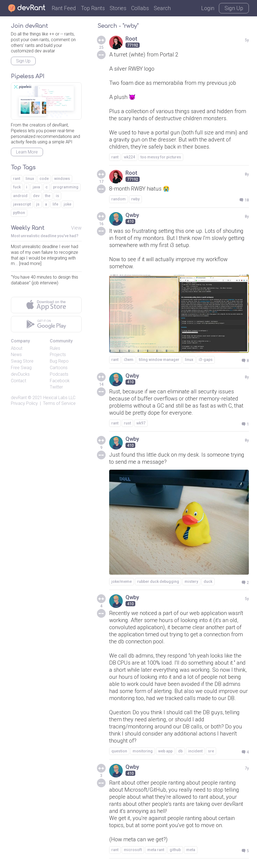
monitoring (143, 751)
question (119, 751)
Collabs (140, 8)
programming (66, 187)
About (17, 348)
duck (208, 581)
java (36, 187)
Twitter (56, 387)
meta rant (156, 850)
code (44, 179)
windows (62, 179)
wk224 (129, 157)
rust (127, 423)
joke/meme (122, 581)
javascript (22, 204)
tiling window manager (159, 360)
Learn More (27, 152)
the (48, 196)
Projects (58, 355)
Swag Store (22, 361)
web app (165, 751)
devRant (19, 398)
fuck (17, 187)
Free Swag (21, 368)
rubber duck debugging (158, 581)
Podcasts (59, 374)
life (55, 204)
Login (208, 8)
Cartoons (59, 368)
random (119, 199)
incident (195, 751)
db (180, 751)
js (38, 204)
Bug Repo (59, 361)
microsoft (133, 850)
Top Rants (93, 8)
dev (36, 196)
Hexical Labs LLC (59, 398)
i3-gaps (206, 360)
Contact (19, 381)
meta (191, 850)
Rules (55, 348)
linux (189, 360)
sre (211, 751)
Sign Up (234, 8)
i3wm (129, 360)
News (16, 355)
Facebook (60, 381)
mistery (191, 581)
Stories (118, 8)
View (76, 228)
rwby (135, 199)
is (57, 196)
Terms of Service (59, 403)
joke (68, 204)
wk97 (141, 423)
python (19, 213)
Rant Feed (64, 8)
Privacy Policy (24, 403)
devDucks (20, 374)
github (175, 850)
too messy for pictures (161, 157)
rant (115, 157)
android (20, 196)
